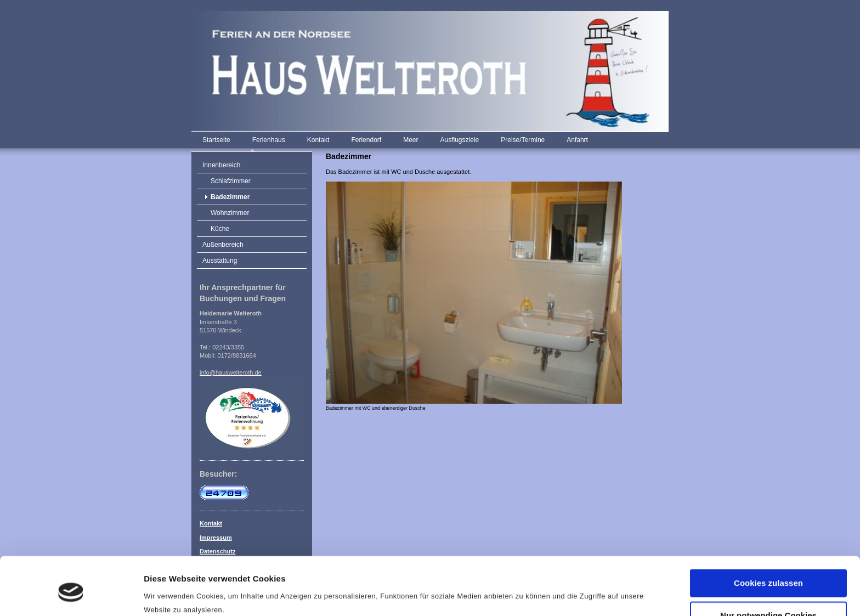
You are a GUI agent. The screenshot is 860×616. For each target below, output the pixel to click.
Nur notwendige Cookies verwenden (768, 574)
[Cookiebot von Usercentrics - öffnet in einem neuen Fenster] (71, 595)
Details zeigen (171, 594)
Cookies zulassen (768, 537)
